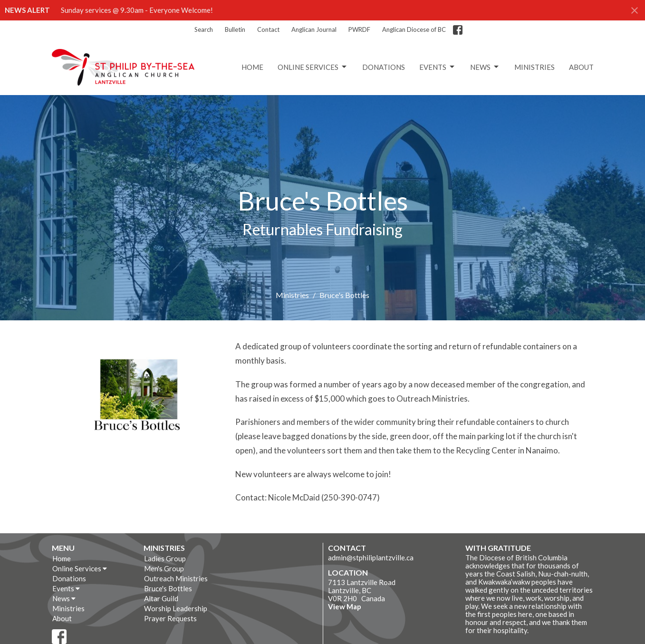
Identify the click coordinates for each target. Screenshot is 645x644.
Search (204, 29)
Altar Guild (161, 598)
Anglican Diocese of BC (414, 29)
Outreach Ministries (176, 578)
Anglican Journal (314, 29)
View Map (345, 606)
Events (438, 67)
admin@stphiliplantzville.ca (371, 557)
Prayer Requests (170, 618)
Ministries (534, 67)
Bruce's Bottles (168, 588)
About (581, 67)
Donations (384, 67)
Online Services (313, 67)
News (485, 67)
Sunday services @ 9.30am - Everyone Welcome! (137, 10)
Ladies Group (165, 558)
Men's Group (164, 568)
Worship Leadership (176, 608)
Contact (268, 29)
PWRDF (359, 29)
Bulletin (235, 29)
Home (252, 67)
